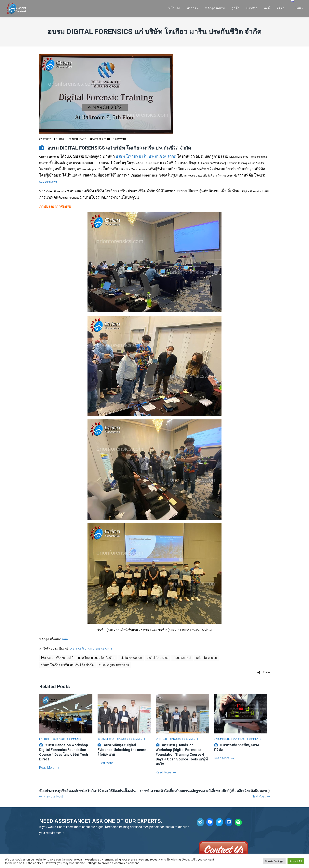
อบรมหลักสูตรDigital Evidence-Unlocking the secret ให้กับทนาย (123, 750)
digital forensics (158, 658)
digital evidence (131, 658)
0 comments (74, 739)
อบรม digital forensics (114, 665)
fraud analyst (182, 658)
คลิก (65, 639)
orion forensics (206, 658)
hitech (61, 139)
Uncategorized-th (99, 139)
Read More (49, 768)
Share (266, 672)
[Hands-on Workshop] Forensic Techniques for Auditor (78, 658)
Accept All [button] (296, 861)
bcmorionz (107, 739)
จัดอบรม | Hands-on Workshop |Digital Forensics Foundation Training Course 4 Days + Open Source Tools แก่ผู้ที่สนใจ (182, 754)
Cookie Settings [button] (274, 861)
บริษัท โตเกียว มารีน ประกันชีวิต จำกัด (146, 156)
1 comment (120, 139)
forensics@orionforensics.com (90, 648)
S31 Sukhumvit (48, 182)
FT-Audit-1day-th (78, 139)
